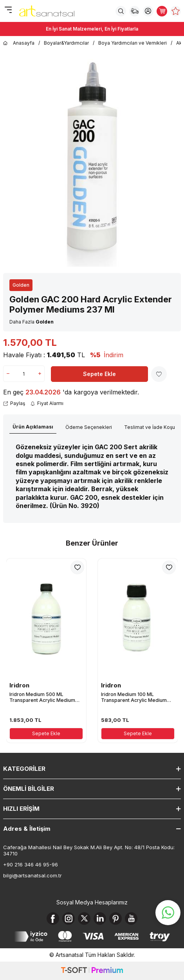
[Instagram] (69, 919)
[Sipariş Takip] (134, 11)
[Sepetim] (162, 11)
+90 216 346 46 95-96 (31, 864)
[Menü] (8, 10)
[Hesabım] (148, 11)
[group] (92, 160)
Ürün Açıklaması (33, 427)
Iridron (19, 685)
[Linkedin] (100, 919)
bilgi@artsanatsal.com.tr (32, 875)
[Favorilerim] (176, 11)
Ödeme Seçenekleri (89, 427)
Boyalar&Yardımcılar (66, 43)
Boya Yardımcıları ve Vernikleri (133, 43)
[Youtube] (131, 919)
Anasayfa (19, 43)
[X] (84, 919)
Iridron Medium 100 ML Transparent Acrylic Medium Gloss (134, 697)
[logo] (47, 11)
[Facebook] (53, 919)
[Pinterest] (115, 919)
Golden (21, 285)
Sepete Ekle (99, 374)
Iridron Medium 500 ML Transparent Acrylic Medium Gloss (42, 697)
